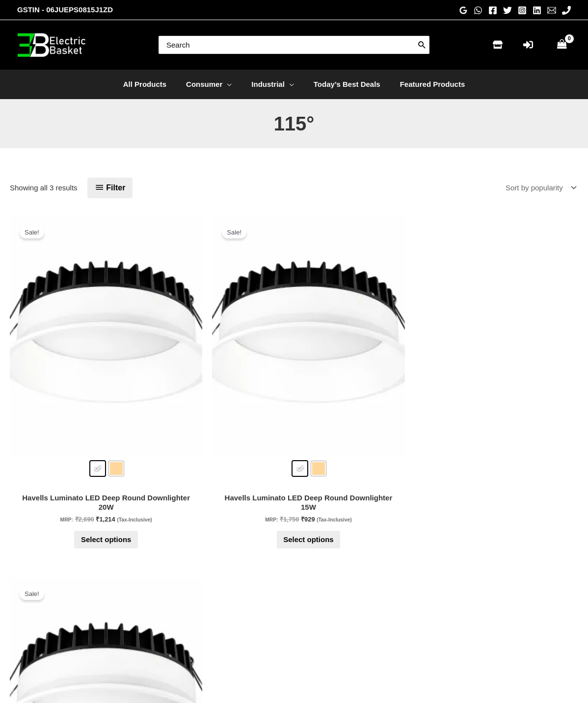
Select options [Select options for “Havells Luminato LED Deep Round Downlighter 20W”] (63, 452)
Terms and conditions (341, 639)
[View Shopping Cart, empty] (562, 45)
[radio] (54, 360)
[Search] (422, 45)
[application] (232, 84)
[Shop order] (539, 188)
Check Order (183, 625)
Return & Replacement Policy (354, 625)
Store (171, 598)
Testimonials (327, 598)
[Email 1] (552, 10)
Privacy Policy (329, 612)
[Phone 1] (566, 10)
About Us (321, 585)
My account (181, 639)
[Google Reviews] (463, 10)
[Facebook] (493, 10)
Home (172, 585)
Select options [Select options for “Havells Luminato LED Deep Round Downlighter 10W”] (294, 452)
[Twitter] (508, 10)
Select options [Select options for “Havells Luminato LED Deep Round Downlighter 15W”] (178, 452)
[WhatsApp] (478, 10)
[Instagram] (522, 10)
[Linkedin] (537, 10)
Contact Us (180, 612)
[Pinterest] (464, 607)
